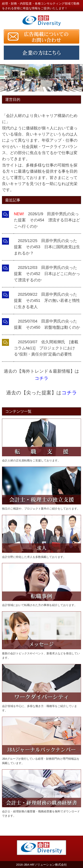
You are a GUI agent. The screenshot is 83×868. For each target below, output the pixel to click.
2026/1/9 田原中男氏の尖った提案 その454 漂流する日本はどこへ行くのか (47, 220)
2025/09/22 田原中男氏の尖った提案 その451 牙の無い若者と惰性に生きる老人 (47, 301)
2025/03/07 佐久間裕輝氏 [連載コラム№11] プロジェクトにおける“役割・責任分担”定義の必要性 (46, 348)
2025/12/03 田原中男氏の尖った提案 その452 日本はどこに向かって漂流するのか (47, 274)
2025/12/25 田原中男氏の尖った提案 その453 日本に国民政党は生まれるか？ (47, 247)
